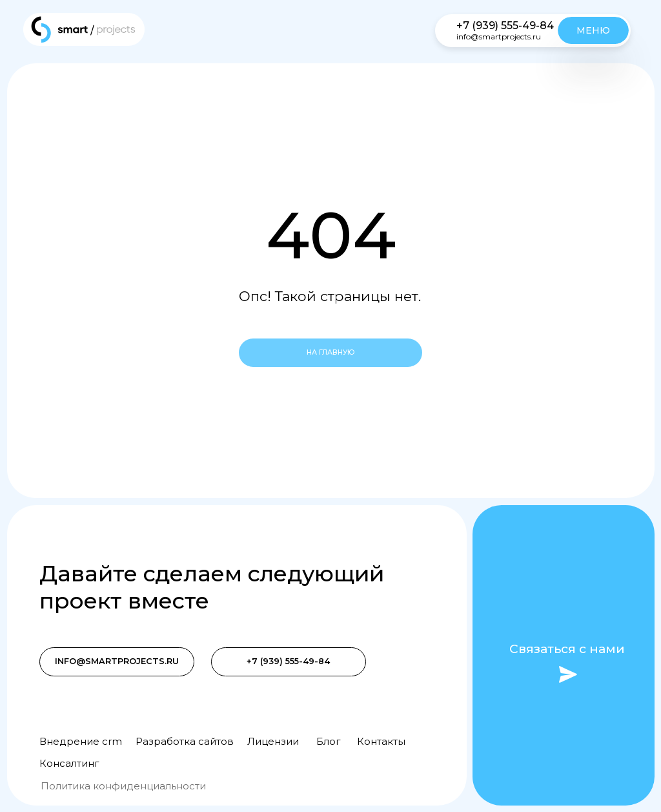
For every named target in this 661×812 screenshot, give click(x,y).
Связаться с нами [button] (567, 649)
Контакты (381, 742)
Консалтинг (69, 764)
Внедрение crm (81, 742)
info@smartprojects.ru (499, 36)
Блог (328, 742)
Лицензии (273, 742)
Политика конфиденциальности (123, 786)
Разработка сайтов (185, 742)
